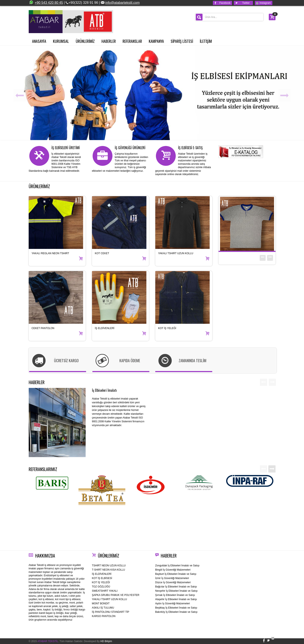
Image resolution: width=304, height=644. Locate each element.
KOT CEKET (102, 253)
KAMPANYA (156, 41)
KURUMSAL (61, 41)
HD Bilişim (106, 641)
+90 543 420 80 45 (46, 3)
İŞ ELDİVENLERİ (105, 328)
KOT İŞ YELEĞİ (167, 328)
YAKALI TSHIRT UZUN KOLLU (176, 253)
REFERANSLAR (132, 41)
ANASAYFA (39, 41)
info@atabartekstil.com (122, 3)
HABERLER (109, 41)
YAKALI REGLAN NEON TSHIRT (50, 253)
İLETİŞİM (206, 41)
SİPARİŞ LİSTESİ (182, 41)
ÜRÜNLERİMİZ (85, 41)
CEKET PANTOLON (43, 328)
